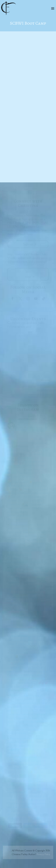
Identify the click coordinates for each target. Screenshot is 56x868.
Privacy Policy (43, 854)
